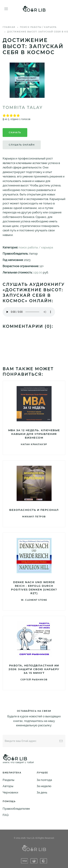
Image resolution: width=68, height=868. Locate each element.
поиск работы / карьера (38, 27)
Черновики (10, 792)
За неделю (44, 786)
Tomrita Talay (23, 107)
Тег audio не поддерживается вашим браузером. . (29, 312)
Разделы (8, 780)
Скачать (15, 132)
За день (42, 792)
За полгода (44, 780)
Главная (9, 27)
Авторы (8, 786)
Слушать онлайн (22, 145)
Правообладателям (16, 809)
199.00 (38, 272)
